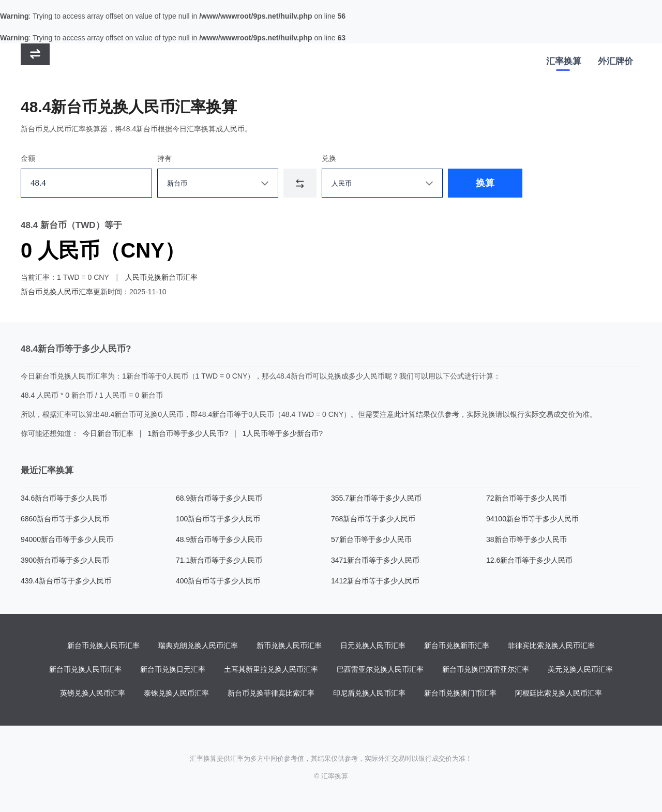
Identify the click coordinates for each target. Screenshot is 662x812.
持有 (164, 158)
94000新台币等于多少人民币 (67, 539)
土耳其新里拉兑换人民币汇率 (271, 669)
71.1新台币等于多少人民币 (219, 560)
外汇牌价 (615, 61)
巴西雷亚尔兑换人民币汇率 (380, 669)
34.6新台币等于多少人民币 (64, 498)
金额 (28, 158)
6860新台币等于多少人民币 (65, 519)
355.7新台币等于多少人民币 (376, 498)
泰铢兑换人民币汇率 (176, 693)
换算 (485, 183)
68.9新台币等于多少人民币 (219, 498)
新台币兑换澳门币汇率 (460, 693)
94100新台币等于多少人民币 (532, 519)
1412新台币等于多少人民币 (375, 581)
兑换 (329, 158)
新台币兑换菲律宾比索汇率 (271, 693)
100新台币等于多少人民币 (218, 519)
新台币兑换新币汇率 (457, 645)
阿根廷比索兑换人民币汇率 (559, 693)
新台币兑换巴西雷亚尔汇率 (486, 669)
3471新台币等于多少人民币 (375, 560)
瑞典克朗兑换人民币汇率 (198, 645)
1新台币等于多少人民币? (188, 433)
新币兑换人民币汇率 (289, 645)
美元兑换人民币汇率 (580, 669)
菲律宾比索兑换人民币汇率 (551, 645)
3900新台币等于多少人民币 (65, 560)
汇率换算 (564, 61)
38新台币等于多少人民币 (526, 539)
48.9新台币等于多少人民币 (219, 539)
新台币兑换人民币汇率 (57, 292)
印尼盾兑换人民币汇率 (369, 693)
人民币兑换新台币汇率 (161, 277)
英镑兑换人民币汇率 (93, 693)
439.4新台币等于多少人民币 (66, 581)
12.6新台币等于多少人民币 (529, 560)
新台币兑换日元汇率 (173, 669)
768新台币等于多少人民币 (373, 519)
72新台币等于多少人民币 (526, 498)
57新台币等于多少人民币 (371, 539)
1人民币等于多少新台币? (282, 433)
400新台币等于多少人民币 (218, 581)
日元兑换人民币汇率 (373, 645)
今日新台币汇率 (108, 433)
